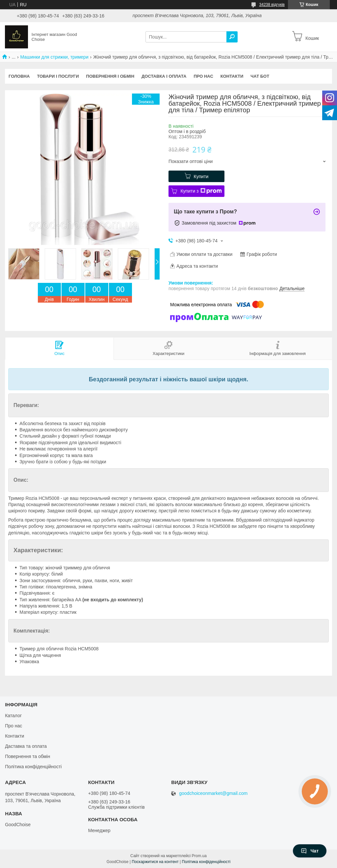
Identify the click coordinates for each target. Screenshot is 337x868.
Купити (201, 176)
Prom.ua (199, 856)
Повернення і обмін (110, 76)
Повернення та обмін (27, 756)
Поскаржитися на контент (155, 862)
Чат (310, 851)
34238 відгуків (272, 5)
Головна (19, 76)
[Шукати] (232, 37)
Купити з (201, 191)
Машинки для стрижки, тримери (54, 57)
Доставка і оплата (164, 76)
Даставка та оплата (26, 746)
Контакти (232, 76)
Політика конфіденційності (33, 767)
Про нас (203, 76)
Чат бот (260, 76)
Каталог (13, 716)
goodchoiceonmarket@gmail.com (213, 793)
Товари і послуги (58, 76)
